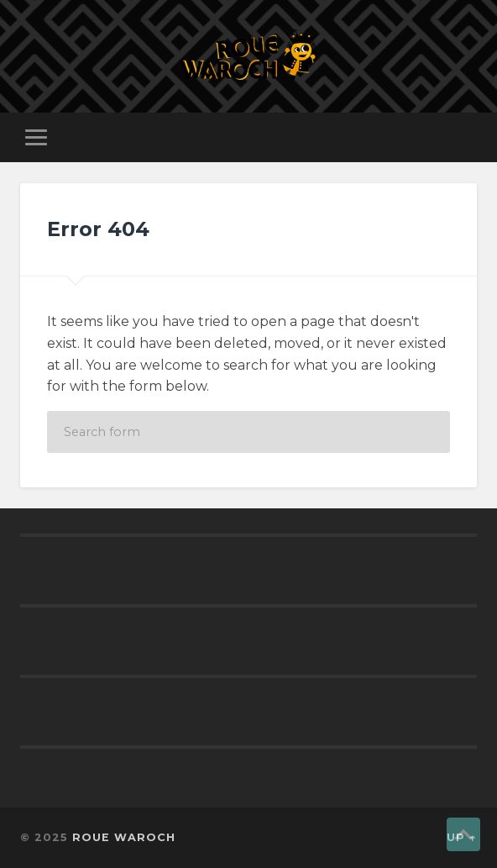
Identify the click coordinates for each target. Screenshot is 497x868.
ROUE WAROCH (124, 837)
